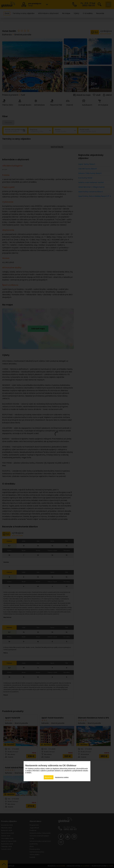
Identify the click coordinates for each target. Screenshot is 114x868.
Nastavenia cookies (62, 777)
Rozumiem (49, 777)
